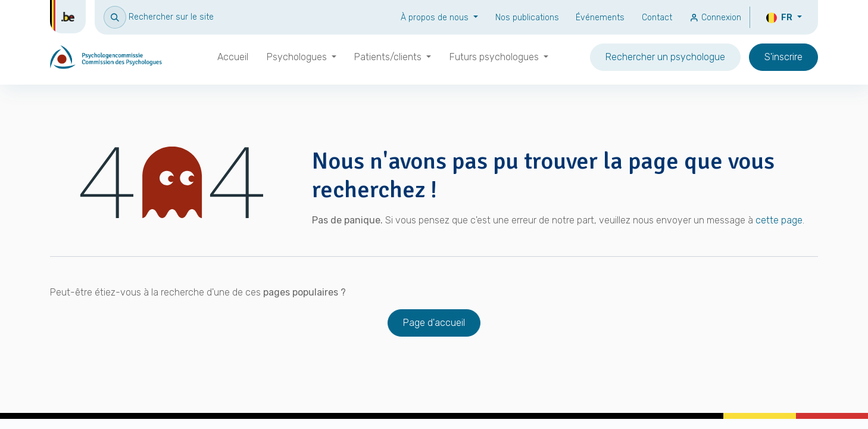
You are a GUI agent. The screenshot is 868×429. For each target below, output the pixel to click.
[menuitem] (233, 57)
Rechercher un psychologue (665, 57)
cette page (779, 220)
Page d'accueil (434, 323)
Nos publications (527, 18)
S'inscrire (783, 57)
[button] (159, 17)
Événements (600, 18)
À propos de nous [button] (436, 18)
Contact (657, 18)
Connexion (715, 18)
